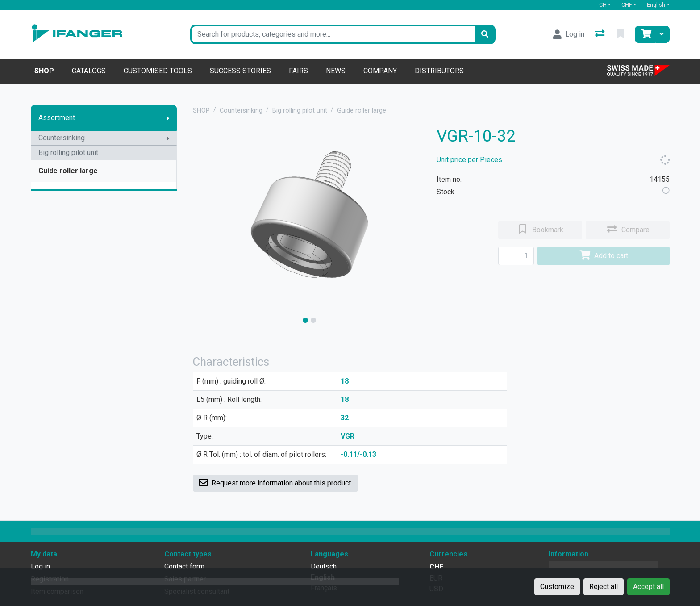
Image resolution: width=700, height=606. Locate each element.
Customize (557, 587)
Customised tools (158, 71)
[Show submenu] (168, 118)
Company (380, 71)
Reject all (604, 587)
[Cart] (645, 34)
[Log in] (569, 34)
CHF (627, 5)
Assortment (57, 118)
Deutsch (324, 566)
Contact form (184, 566)
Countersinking (62, 138)
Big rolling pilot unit (68, 153)
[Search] (485, 34)
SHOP (201, 111)
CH (603, 5)
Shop (44, 71)
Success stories (240, 71)
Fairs (298, 71)
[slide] (305, 320)
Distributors (439, 71)
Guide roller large (68, 171)
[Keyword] (332, 34)
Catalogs (89, 71)
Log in (40, 566)
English (656, 5)
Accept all (648, 587)
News (336, 71)
